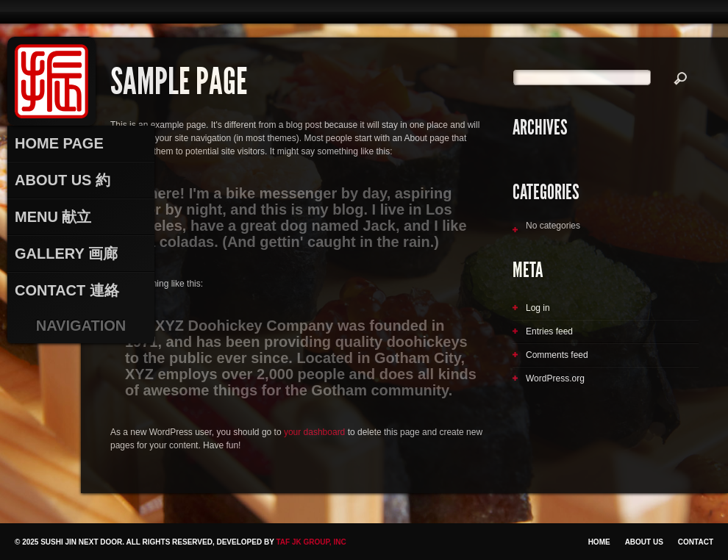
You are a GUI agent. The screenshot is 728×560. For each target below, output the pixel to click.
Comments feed (557, 355)
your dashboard (314, 432)
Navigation (81, 326)
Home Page (59, 143)
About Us (644, 542)
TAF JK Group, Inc (311, 542)
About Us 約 (63, 180)
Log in (538, 308)
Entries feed (549, 331)
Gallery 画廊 (66, 254)
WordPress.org (555, 378)
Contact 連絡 (67, 290)
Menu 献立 (53, 217)
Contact (696, 542)
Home (599, 542)
